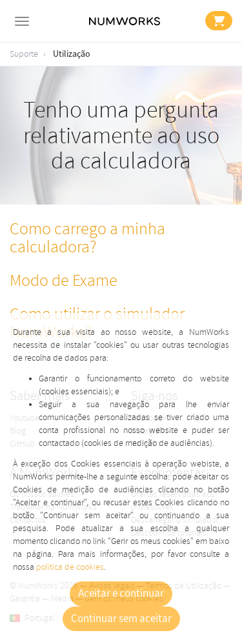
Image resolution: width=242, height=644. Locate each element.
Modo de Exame (64, 281)
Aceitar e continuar (121, 594)
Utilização (72, 54)
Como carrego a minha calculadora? (87, 238)
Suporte (24, 54)
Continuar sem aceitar (121, 619)
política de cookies (70, 567)
